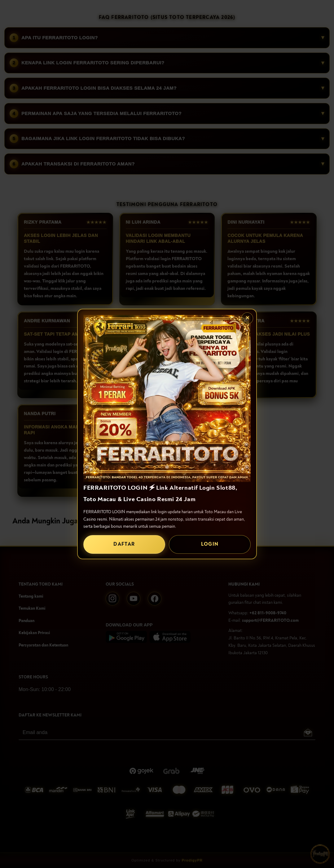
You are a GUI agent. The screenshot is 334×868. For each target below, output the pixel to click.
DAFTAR (124, 544)
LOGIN (210, 544)
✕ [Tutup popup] (247, 318)
